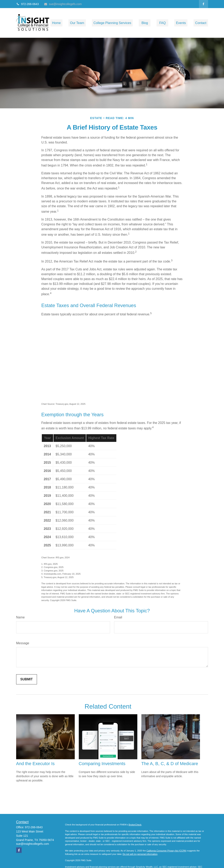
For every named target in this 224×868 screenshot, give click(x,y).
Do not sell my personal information (140, 854)
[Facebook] (203, 4)
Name (21, 617)
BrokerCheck (135, 825)
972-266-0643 (27, 4)
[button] (56, 23)
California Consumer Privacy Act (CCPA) (166, 851)
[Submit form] (27, 679)
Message (23, 643)
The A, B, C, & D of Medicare (170, 764)
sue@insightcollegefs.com (63, 4)
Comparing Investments (102, 764)
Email (118, 617)
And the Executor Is (35, 764)
